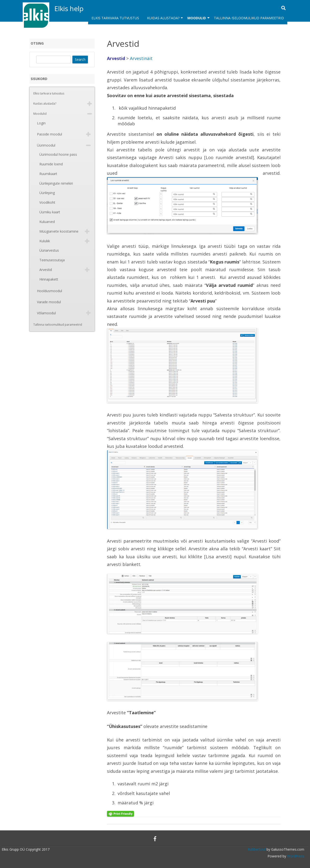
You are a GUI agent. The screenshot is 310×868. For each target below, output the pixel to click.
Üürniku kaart (50, 212)
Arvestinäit (141, 58)
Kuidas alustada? (163, 18)
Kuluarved (47, 222)
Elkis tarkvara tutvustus (115, 18)
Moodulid (197, 18)
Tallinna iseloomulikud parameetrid (249, 18)
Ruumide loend (51, 164)
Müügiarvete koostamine (59, 231)
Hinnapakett (49, 279)
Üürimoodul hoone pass (58, 154)
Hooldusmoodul (49, 291)
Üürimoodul (46, 145)
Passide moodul (49, 134)
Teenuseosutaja (52, 260)
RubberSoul (257, 849)
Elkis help (69, 8)
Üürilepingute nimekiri (56, 183)
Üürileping (47, 193)
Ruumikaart (48, 174)
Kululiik (45, 241)
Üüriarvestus (49, 250)
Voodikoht (47, 202)
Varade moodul (49, 302)
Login (41, 123)
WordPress (295, 856)
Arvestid (46, 270)
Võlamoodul (46, 313)
